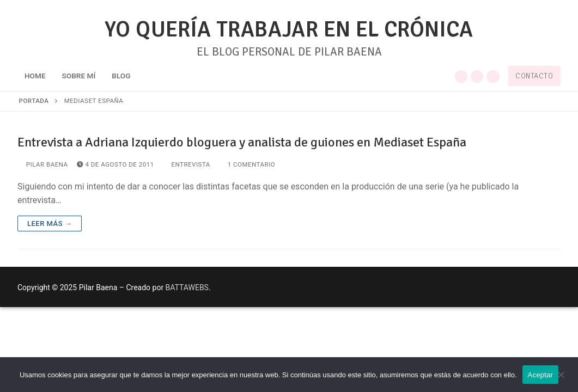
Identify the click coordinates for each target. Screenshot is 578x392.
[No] (561, 378)
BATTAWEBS (187, 287)
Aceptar (541, 375)
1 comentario (247, 164)
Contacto (534, 76)
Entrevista (187, 164)
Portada (34, 101)
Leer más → (50, 223)
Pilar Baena (43, 164)
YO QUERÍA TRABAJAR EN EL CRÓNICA (289, 30)
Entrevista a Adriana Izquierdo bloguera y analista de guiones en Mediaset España (242, 142)
